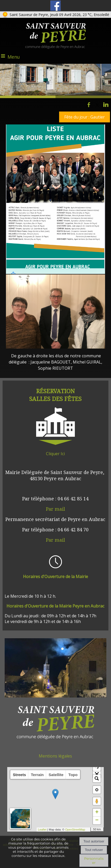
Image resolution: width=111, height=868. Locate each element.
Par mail (55, 509)
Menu (14, 57)
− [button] (97, 820)
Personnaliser (94, 861)
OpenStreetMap (73, 830)
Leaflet (40, 830)
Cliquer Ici (55, 454)
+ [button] (97, 812)
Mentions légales (55, 756)
